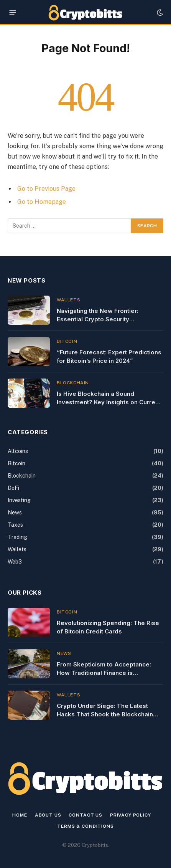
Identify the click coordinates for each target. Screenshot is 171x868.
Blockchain (22, 476)
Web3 (15, 562)
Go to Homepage (42, 202)
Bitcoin (16, 463)
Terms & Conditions (85, 826)
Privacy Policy (131, 815)
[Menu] (13, 12)
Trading (17, 537)
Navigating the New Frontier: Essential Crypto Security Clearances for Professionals (99, 319)
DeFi (13, 488)
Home (20, 815)
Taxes (15, 525)
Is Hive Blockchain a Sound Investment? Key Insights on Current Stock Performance (109, 402)
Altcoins (18, 451)
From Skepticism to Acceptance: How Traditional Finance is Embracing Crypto (104, 673)
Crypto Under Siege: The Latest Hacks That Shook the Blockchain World (105, 714)
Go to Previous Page (46, 189)
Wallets (17, 549)
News (15, 513)
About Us (48, 815)
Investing (19, 500)
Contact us (85, 815)
